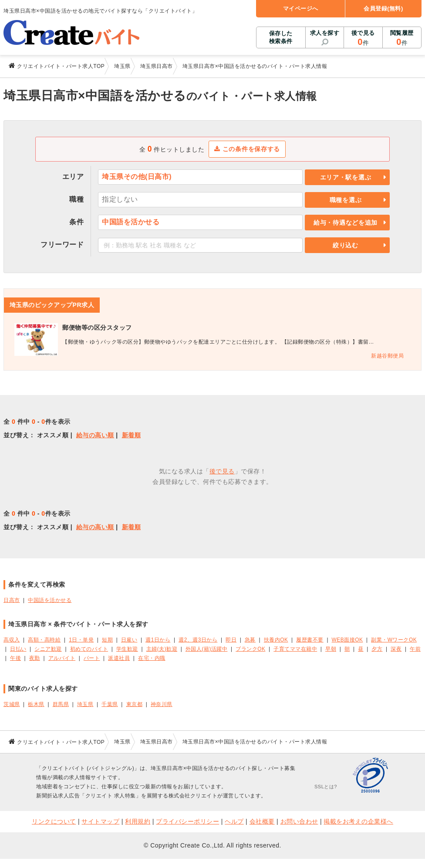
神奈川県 (162, 704)
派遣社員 (119, 658)
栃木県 (36, 704)
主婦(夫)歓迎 (162, 649)
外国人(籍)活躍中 (206, 649)
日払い (18, 649)
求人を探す (325, 33)
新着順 (132, 435)
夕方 (377, 649)
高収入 (12, 640)
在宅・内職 (152, 658)
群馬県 (61, 704)
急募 (250, 640)
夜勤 (35, 658)
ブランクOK (250, 649)
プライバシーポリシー (187, 821)
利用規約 (138, 821)
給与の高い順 (95, 435)
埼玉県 (85, 704)
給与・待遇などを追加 (346, 223)
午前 (415, 649)
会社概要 (262, 821)
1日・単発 (81, 640)
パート (92, 658)
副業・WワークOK (394, 640)
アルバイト (62, 658)
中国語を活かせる (50, 600)
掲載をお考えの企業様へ (358, 821)
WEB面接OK (347, 640)
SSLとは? (326, 787)
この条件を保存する (247, 149)
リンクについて (54, 821)
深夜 (396, 649)
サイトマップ (100, 821)
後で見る (363, 38)
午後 (15, 658)
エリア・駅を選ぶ (346, 177)
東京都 (135, 704)
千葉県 (110, 704)
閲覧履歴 (402, 38)
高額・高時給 (44, 640)
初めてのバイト (89, 649)
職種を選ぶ (346, 200)
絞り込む (346, 245)
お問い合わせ (299, 821)
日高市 (12, 600)
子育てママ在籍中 (295, 649)
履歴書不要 (310, 640)
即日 (231, 640)
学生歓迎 (127, 649)
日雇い (129, 640)
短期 (107, 640)
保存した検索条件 (281, 37)
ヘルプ (234, 821)
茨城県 (12, 704)
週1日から (158, 640)
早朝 (331, 649)
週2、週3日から (198, 640)
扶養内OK (276, 640)
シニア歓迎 (48, 649)
